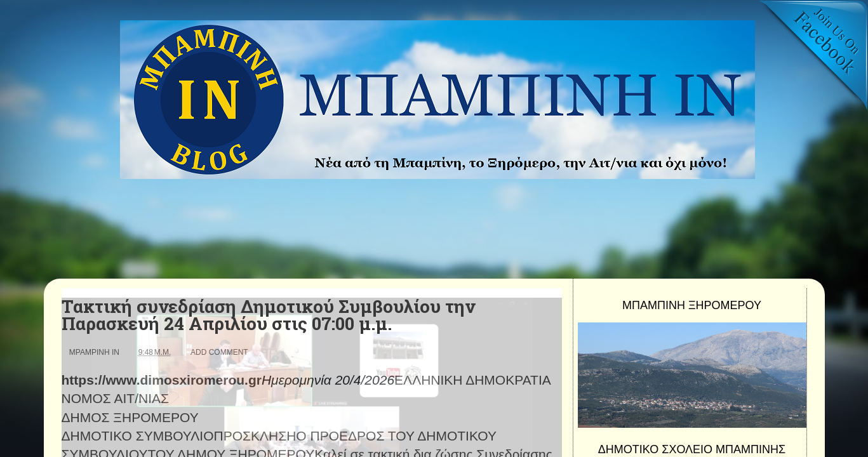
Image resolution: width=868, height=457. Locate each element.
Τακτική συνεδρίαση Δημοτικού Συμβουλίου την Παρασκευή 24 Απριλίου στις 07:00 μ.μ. (268, 315)
